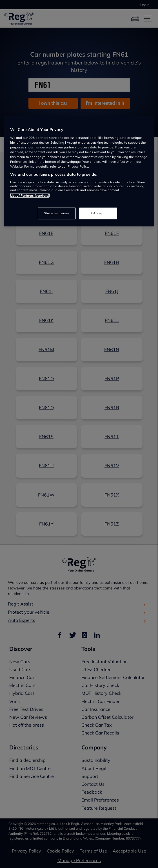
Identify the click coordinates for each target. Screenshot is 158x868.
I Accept (98, 213)
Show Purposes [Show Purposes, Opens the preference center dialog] (57, 213)
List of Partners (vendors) (30, 195)
